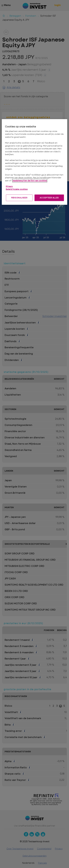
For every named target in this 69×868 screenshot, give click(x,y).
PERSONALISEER (19, 198)
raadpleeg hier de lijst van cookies (30, 181)
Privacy (9, 186)
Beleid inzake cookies (17, 189)
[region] (35, 162)
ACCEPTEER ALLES (49, 198)
